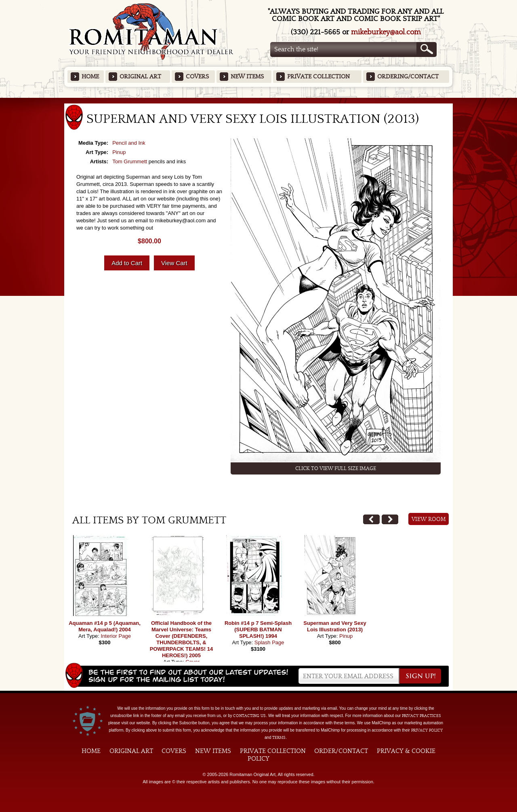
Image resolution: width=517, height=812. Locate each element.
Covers (197, 77)
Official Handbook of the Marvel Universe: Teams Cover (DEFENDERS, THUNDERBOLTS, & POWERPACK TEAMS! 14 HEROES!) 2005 (182, 639)
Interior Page (116, 636)
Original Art (140, 77)
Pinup (119, 152)
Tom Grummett (130, 161)
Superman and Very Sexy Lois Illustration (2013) (335, 626)
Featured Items (259, 100)
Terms (279, 738)
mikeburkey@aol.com (386, 32)
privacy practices (421, 716)
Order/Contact (341, 751)
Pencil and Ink (129, 143)
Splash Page (269, 642)
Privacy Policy (427, 730)
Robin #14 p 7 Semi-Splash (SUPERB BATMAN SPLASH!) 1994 (258, 630)
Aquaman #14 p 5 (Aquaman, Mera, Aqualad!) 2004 (105, 626)
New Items (247, 77)
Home (90, 77)
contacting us (249, 716)
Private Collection (318, 77)
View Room (429, 519)
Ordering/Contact (408, 77)
